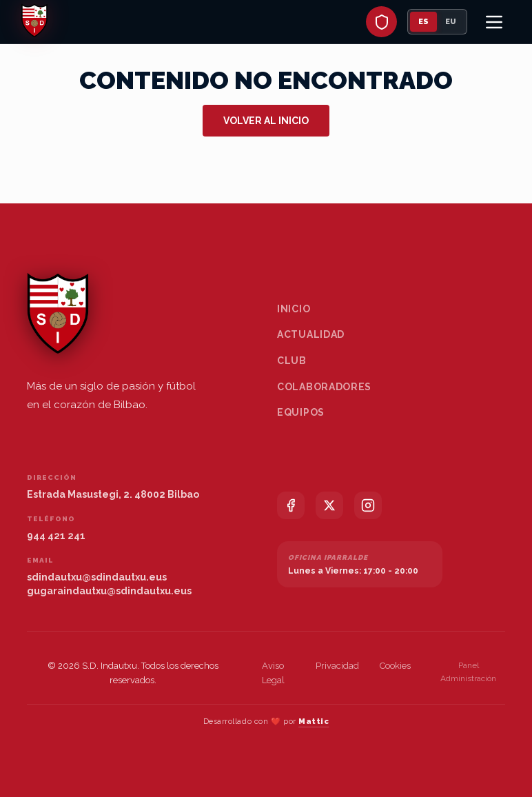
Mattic (314, 722)
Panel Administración (468, 672)
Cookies (395, 666)
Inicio (294, 309)
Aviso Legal (273, 673)
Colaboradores (324, 387)
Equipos (301, 412)
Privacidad (337, 666)
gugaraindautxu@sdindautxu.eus (109, 591)
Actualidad (311, 334)
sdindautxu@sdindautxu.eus (97, 577)
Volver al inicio (266, 121)
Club (292, 361)
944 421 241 (56, 536)
